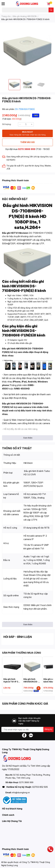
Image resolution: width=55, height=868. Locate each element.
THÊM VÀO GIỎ (27, 142)
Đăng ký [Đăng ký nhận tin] (48, 729)
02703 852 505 (40, 787)
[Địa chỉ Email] (27, 729)
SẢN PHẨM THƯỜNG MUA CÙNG (22, 653)
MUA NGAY (27, 133)
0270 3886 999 (27, 149)
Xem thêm (28, 438)
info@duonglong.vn (21, 792)
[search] (51, 10)
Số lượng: (7, 124)
